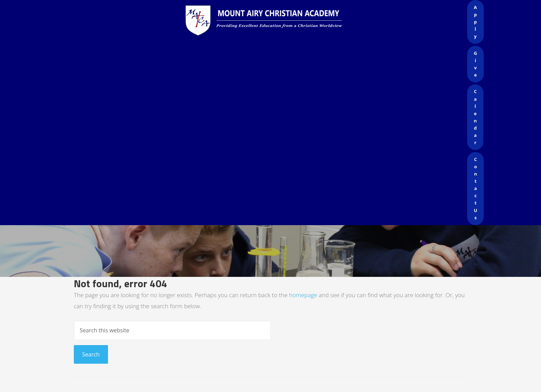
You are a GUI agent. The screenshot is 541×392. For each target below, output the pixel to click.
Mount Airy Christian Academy (272, 21)
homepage (303, 295)
